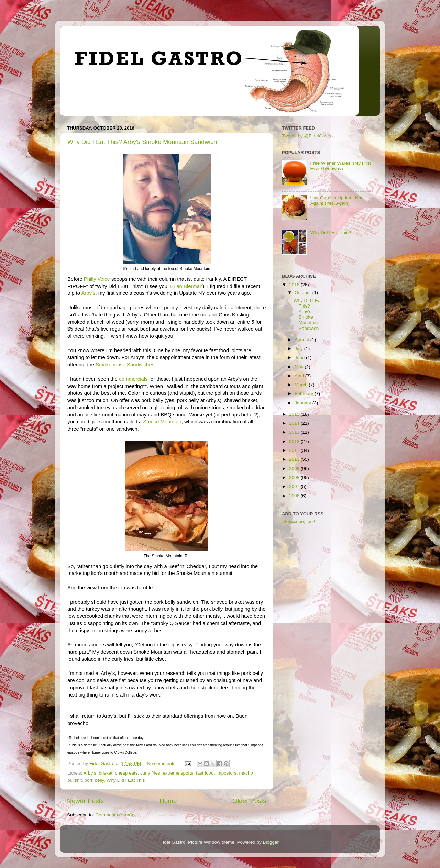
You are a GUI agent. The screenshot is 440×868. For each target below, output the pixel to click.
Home (168, 801)
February (305, 394)
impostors (226, 773)
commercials (133, 379)
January (304, 403)
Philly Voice (97, 279)
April (300, 376)
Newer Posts (85, 801)
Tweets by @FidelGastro (307, 136)
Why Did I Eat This (126, 780)
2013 (295, 432)
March (302, 385)
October (304, 293)
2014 (295, 423)
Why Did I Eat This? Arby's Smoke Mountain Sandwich (142, 142)
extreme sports (178, 773)
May (300, 367)
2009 (295, 469)
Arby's (90, 773)
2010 (295, 459)
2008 (295, 477)
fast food (205, 773)
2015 (295, 414)
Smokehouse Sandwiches (125, 365)
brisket (106, 773)
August (302, 340)
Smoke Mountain (162, 422)
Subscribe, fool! (299, 521)
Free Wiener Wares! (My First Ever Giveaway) (340, 166)
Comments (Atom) (114, 815)
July (299, 349)
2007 (295, 486)
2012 (295, 441)
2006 (295, 496)
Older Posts (249, 801)
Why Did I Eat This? (331, 232)
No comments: (162, 763)
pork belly (94, 780)
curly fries (150, 773)
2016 (295, 285)
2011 (295, 450)
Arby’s (88, 293)
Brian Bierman (186, 286)
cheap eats (126, 773)
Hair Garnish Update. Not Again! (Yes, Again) (336, 201)
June (300, 358)
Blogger (271, 842)
